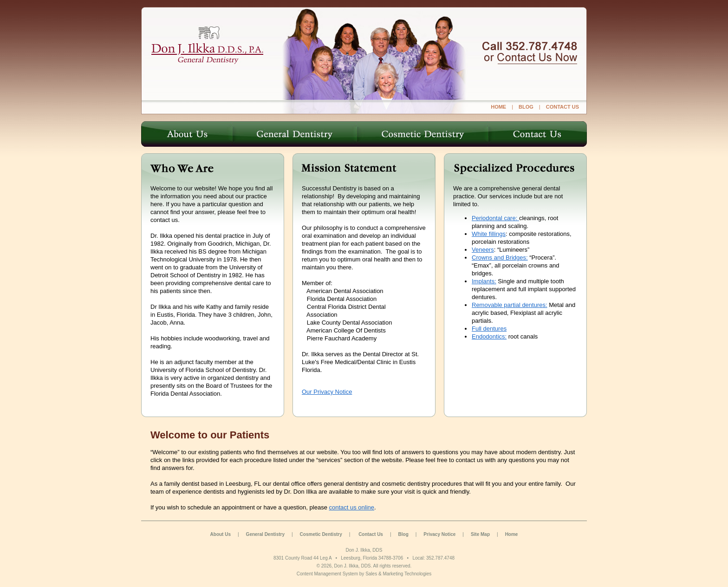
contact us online (351, 507)
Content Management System (327, 574)
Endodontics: (489, 336)
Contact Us (371, 534)
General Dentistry (265, 534)
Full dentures (489, 329)
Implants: (484, 281)
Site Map (480, 534)
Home (512, 534)
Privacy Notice (439, 534)
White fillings (489, 234)
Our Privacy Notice (327, 392)
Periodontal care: (495, 218)
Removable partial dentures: (510, 305)
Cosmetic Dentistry (321, 534)
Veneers (483, 250)
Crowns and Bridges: (500, 258)
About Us (221, 534)
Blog (403, 534)
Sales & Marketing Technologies (398, 574)
